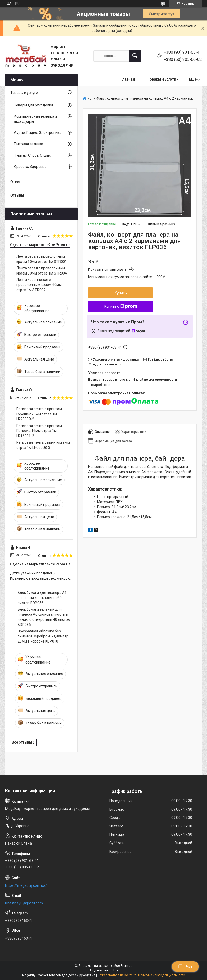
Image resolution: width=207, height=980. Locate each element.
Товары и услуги (162, 79)
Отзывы (17, 195)
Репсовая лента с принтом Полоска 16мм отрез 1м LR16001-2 (39, 431)
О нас (15, 182)
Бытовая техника (29, 144)
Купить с (121, 306)
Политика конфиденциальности (162, 975)
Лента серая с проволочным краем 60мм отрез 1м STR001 (42, 259)
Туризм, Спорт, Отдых (32, 155)
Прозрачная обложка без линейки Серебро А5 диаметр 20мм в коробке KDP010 (43, 636)
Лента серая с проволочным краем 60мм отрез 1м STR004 (42, 271)
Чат (185, 967)
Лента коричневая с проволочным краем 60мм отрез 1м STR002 (39, 285)
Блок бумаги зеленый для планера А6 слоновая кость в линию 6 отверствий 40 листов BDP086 (44, 617)
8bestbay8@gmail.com (24, 903)
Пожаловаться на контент (117, 975)
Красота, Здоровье (30, 167)
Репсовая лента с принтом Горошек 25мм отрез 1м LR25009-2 (39, 414)
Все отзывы (22, 742)
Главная (128, 79)
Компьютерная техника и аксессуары (35, 119)
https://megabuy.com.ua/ (26, 885)
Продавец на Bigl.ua (104, 970)
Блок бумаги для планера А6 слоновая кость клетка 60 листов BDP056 (42, 598)
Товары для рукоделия (34, 105)
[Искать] (135, 56)
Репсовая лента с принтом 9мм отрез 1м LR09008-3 (43, 445)
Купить (121, 293)
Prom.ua (127, 966)
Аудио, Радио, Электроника (38, 133)
